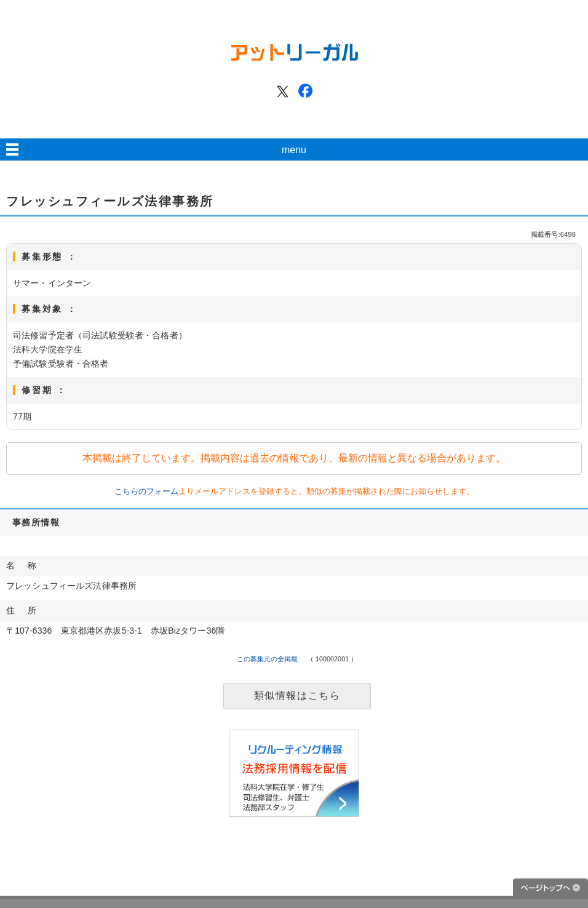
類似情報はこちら (297, 695)
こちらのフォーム (146, 491)
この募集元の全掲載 (268, 659)
